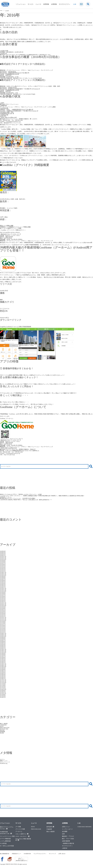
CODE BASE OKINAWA (84, 827)
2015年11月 (3, 693)
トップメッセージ (67, 829)
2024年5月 (3, 582)
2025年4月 (3, 567)
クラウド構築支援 (5, 839)
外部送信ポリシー (18, 854)
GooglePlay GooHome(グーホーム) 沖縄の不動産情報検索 (17, 327)
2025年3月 (3, 568)
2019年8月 (3, 655)
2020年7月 (3, 640)
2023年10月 (3, 591)
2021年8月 (3, 623)
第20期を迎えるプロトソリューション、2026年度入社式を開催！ (19, 498)
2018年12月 (3, 664)
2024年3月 (3, 584)
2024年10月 (3, 575)
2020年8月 (3, 639)
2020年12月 (3, 634)
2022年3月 (3, 615)
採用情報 (46, 4)
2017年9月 (3, 684)
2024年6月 (3, 580)
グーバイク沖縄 (20, 829)
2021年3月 (3, 630)
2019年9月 (3, 653)
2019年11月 (3, 651)
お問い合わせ (66, 854)
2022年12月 (3, 603)
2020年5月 (3, 643)
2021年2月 (3, 631)
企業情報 (54, 4)
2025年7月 (3, 563)
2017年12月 (3, 680)
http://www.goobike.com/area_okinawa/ (11, 232)
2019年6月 (3, 657)
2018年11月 (3, 665)
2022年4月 (3, 614)
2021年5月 (3, 627)
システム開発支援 (5, 841)
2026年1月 (3, 555)
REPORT (3, 730)
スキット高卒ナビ (22, 834)
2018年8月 (3, 669)
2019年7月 (3, 656)
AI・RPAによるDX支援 (7, 846)
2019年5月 (3, 659)
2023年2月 (3, 600)
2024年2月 (3, 586)
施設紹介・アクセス (68, 836)
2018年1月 (3, 679)
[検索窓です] (88, 4)
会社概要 (65, 832)
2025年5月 (3, 566)
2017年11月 (3, 681)
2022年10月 (3, 606)
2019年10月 (3, 652)
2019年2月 (3, 661)
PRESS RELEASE (5, 728)
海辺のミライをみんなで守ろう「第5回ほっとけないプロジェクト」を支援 (22, 494)
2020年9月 (3, 637)
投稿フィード (4, 761)
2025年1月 (3, 571)
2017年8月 (3, 685)
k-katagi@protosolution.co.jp (14, 122)
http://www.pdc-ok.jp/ (10, 455)
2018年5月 (3, 673)
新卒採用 (50, 827)
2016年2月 (3, 692)
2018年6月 (3, 672)
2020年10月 (3, 636)
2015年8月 (3, 695)
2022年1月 (3, 616)
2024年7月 (3, 579)
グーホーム (19, 832)
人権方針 (65, 848)
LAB (79, 823)
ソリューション (21, 4)
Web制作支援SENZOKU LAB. (6, 833)
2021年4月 (3, 628)
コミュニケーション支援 (7, 836)
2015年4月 (3, 696)
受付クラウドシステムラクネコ (7, 828)
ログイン (3, 759)
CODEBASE (3, 725)
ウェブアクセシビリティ (43, 854)
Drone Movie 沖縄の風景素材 (23, 840)
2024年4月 (3, 583)
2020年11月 (3, 635)
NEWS (2, 726)
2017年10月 (3, 683)
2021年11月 (3, 619)
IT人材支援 (3, 843)
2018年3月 (3, 676)
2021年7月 (3, 624)
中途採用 (49, 829)
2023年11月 (3, 590)
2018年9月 (3, 668)
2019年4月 (3, 660)
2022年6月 (3, 611)
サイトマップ (56, 854)
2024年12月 (3, 572)
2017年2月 (3, 688)
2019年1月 (3, 663)
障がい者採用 (4, 724)
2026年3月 (3, 553)
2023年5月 (3, 598)
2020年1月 (3, 648)
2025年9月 (3, 561)
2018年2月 (3, 677)
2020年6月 (3, 641)
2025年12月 (3, 557)
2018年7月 (3, 671)
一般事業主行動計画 (68, 843)
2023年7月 (3, 595)
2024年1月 (3, 587)
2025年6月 (3, 565)
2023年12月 (3, 588)
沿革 (63, 834)
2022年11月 (3, 604)
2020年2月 (3, 647)
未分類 (2, 733)
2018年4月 (3, 675)
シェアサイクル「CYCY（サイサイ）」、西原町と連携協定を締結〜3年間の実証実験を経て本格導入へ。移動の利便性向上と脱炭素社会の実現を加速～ (45, 496)
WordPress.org (4, 763)
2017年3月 (3, 687)
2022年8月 (3, 608)
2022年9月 (3, 607)
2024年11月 (3, 574)
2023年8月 (3, 594)
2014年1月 (3, 697)
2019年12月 (3, 649)
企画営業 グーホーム (6, 497)
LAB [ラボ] (75, 4)
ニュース (38, 4)
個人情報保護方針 (5, 854)
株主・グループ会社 (68, 839)
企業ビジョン (66, 827)
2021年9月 (3, 622)
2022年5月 (3, 612)
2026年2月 (3, 554)
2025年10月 (3, 559)
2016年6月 (3, 691)
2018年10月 (3, 667)
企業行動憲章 (66, 841)
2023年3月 (3, 599)
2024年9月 (3, 576)
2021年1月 (3, 632)
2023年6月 (3, 596)
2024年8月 (3, 578)
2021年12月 (3, 618)
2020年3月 (3, 645)
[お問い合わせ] (81, 4)
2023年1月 (3, 602)
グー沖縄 (18, 827)
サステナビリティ (65, 4)
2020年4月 (3, 644)
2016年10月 (3, 689)
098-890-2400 (7, 120)
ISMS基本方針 (29, 854)
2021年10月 (3, 620)
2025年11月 (3, 558)
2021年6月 (3, 626)
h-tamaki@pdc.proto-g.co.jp (14, 453)
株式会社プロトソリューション (13, 123)
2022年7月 (3, 610)
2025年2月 (3, 570)
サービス (31, 4)
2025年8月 (3, 562)
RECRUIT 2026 (4, 729)
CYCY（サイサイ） (22, 836)
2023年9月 (3, 592)
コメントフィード (5, 762)
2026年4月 (3, 551)
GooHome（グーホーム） (7, 418)
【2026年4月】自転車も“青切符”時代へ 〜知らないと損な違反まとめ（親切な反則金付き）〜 (28, 500)
